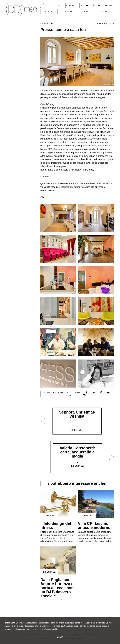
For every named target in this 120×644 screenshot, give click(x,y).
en (110, 5)
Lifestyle (49, 12)
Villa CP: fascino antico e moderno (94, 525)
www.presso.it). (49, 190)
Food (105, 12)
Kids (87, 12)
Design (68, 12)
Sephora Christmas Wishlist (77, 414)
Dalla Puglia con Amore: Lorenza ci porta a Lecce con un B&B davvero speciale (57, 588)
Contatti (71, 5)
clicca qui (59, 627)
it (106, 5)
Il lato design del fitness (56, 525)
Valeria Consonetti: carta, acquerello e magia (77, 452)
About (59, 5)
